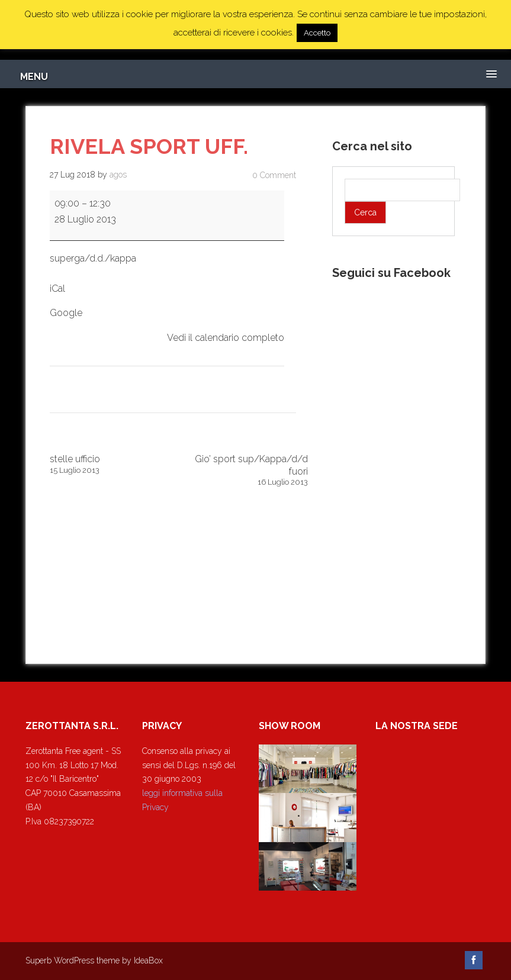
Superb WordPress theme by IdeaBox (94, 960)
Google (66, 313)
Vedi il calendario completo (226, 338)
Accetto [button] (317, 33)
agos (118, 175)
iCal (57, 288)
